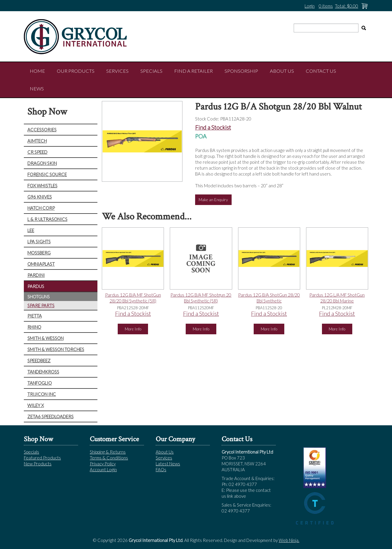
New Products (38, 464)
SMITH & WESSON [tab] (45, 338)
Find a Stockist (213, 127)
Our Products (76, 71)
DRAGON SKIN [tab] (42, 163)
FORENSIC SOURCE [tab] (47, 174)
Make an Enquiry (213, 200)
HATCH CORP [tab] (41, 208)
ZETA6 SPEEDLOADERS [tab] (50, 416)
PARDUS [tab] (36, 286)
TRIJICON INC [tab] (42, 394)
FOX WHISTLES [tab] (42, 186)
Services (117, 71)
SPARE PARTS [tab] (41, 305)
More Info (133, 329)
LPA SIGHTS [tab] (39, 242)
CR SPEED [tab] (37, 152)
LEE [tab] (31, 230)
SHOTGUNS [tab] (39, 297)
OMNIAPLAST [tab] (41, 264)
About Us (282, 71)
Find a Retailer (193, 71)
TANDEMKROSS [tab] (43, 372)
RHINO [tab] (34, 327)
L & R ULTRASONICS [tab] (47, 219)
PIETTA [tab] (35, 316)
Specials (151, 71)
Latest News (168, 464)
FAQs (161, 469)
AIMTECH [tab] (37, 141)
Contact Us (321, 71)
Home (37, 71)
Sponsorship (241, 71)
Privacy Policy (103, 464)
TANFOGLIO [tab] (40, 383)
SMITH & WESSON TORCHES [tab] (56, 349)
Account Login (103, 469)
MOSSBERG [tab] (39, 253)
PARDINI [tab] (36, 275)
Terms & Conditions (109, 458)
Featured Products (42, 458)
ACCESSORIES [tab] (42, 130)
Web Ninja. (289, 540)
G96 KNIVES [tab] (40, 197)
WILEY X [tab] (36, 405)
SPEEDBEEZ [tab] (39, 361)
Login (310, 6)
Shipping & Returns (108, 452)
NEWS (37, 89)
